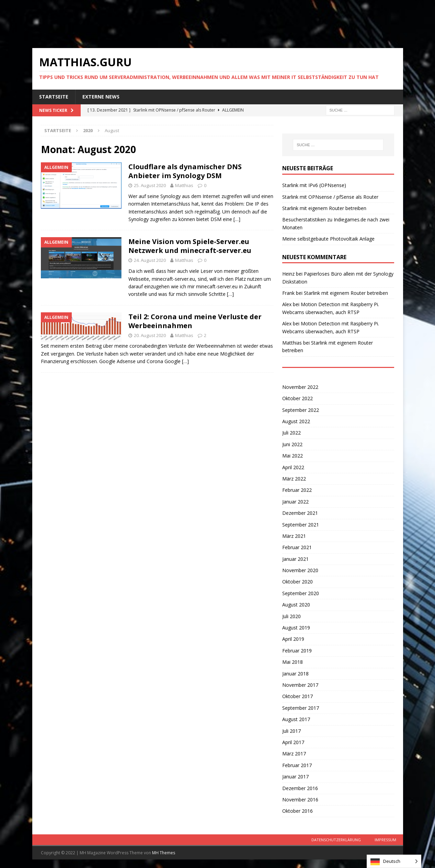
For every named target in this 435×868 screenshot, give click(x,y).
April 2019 (293, 639)
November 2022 (300, 387)
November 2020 (300, 570)
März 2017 (294, 754)
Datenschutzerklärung (336, 840)
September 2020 (301, 593)
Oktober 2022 (297, 398)
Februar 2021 (297, 547)
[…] (237, 219)
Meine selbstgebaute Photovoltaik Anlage (328, 239)
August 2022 (296, 421)
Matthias (184, 185)
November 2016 (300, 800)
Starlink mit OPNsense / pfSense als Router (330, 197)
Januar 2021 (295, 559)
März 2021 (294, 536)
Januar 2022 (295, 502)
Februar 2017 (297, 765)
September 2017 (301, 708)
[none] (394, 861)
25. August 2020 (150, 185)
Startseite (54, 97)
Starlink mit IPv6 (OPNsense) (314, 185)
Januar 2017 (295, 777)
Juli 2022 (291, 433)
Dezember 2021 (300, 513)
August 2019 (296, 628)
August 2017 (296, 719)
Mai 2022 (293, 456)
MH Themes (164, 853)
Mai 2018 (293, 662)
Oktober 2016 (297, 811)
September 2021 (301, 525)
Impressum (385, 840)
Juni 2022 (292, 444)
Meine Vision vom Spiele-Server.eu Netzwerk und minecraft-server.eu (190, 246)
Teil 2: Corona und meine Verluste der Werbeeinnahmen (195, 321)
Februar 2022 (297, 490)
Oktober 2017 (297, 696)
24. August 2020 (150, 260)
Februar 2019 (297, 651)
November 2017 (300, 685)
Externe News (101, 97)
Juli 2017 (291, 731)
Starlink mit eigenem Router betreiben (324, 208)
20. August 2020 (150, 335)
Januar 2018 (295, 674)
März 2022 (294, 479)
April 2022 (293, 467)
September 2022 (301, 410)
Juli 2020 (291, 616)
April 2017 (293, 742)
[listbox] (394, 861)
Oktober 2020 (297, 582)
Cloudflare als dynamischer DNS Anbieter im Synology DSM (185, 171)
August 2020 (296, 605)
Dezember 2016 (300, 788)
